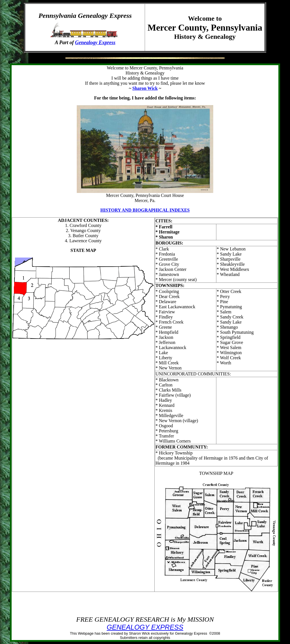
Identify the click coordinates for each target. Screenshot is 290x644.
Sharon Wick (145, 88)
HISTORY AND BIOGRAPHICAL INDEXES (145, 210)
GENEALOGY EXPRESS (145, 627)
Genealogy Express (95, 42)
